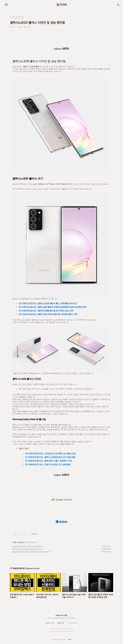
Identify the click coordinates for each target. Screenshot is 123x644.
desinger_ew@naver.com (64, 629)
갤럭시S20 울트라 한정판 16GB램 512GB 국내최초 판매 (30, 552)
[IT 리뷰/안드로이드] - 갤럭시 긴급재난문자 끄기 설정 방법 (50, 457)
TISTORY (62, 640)
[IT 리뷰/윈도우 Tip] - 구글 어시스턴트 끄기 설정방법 (48, 464)
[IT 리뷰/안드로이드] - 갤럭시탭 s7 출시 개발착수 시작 (49, 461)
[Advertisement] (62, 500)
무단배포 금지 (73, 623)
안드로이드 (21, 542)
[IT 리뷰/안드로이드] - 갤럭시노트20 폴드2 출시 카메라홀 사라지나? (48, 303)
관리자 (70, 640)
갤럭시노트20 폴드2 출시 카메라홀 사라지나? (27, 549)
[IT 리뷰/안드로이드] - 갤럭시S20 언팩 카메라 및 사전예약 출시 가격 (48, 314)
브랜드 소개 (50, 623)
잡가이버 (62, 5)
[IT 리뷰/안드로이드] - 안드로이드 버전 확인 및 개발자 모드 (51, 453)
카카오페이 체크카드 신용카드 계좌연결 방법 (27, 546)
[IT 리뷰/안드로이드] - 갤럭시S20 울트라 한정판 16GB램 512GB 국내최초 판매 (53, 307)
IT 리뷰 (14, 542)
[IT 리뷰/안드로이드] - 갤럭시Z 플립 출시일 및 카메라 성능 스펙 (46, 311)
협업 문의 (61, 623)
